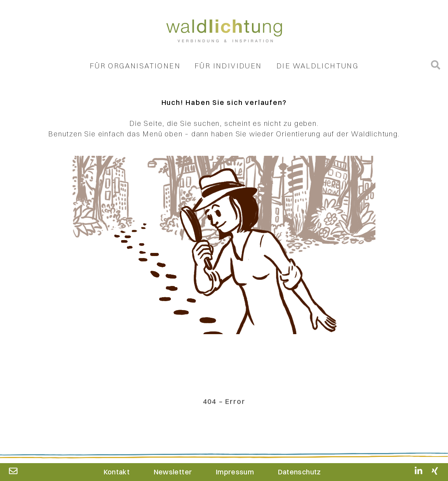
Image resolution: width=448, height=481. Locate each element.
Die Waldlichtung (317, 68)
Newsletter (173, 472)
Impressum (235, 472)
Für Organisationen (135, 68)
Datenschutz (300, 472)
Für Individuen (228, 68)
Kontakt (117, 472)
